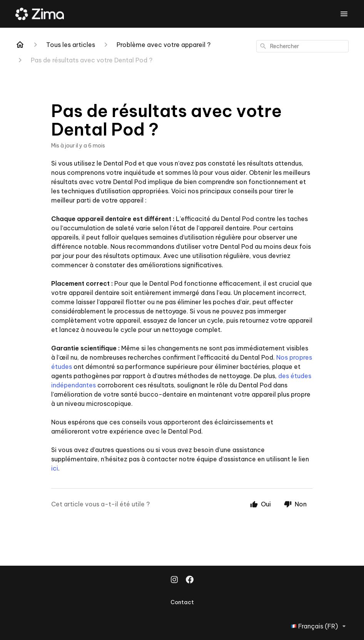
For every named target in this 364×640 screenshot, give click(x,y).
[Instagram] (174, 580)
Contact (182, 602)
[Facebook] (190, 580)
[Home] (20, 45)
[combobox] (302, 46)
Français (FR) (320, 626)
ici (55, 468)
